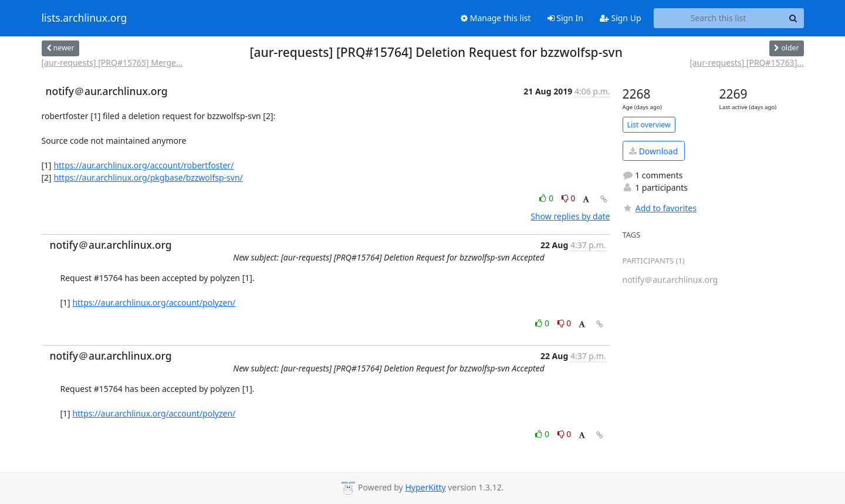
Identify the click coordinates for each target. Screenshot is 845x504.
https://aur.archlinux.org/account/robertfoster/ (143, 165)
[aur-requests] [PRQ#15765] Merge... (112, 62)
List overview (649, 125)
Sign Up (621, 18)
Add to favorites (660, 208)
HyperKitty (425, 487)
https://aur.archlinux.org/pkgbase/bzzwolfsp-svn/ (148, 177)
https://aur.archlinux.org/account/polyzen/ (154, 302)
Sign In (565, 18)
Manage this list (496, 18)
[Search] (793, 18)
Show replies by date (570, 216)
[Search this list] (719, 18)
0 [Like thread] (547, 198)
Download (653, 151)
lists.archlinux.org (84, 18)
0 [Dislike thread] (569, 198)
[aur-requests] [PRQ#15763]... (746, 62)
